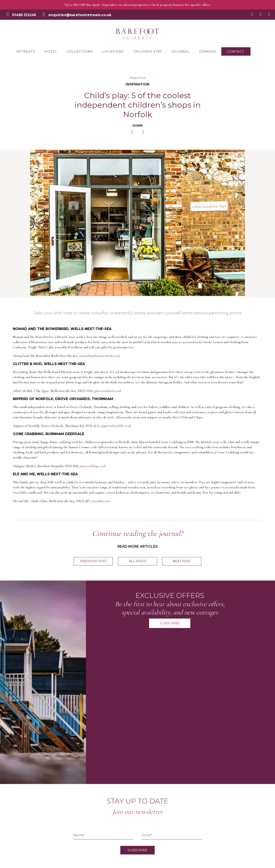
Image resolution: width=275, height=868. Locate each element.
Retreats (26, 51)
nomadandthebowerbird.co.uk (99, 356)
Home (9, 760)
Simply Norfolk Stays (76, 828)
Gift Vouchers (70, 798)
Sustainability (70, 821)
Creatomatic (66, 864)
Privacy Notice (71, 783)
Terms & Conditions (75, 768)
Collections (80, 51)
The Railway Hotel (19, 775)
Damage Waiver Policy (77, 775)
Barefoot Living (72, 813)
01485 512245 (24, 15)
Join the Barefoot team (78, 790)
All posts (134, 78)
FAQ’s (64, 760)
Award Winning (72, 805)
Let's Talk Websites (27, 864)
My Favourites (15, 821)
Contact (235, 51)
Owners (208, 51)
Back (143, 78)
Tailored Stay (148, 51)
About (9, 836)
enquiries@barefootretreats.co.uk (80, 15)
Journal (181, 51)
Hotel (51, 51)
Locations (113, 51)
